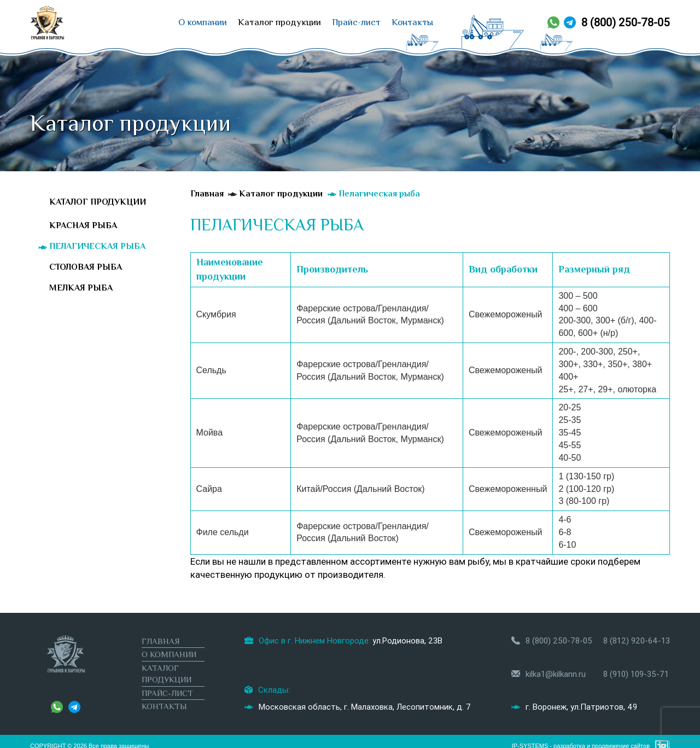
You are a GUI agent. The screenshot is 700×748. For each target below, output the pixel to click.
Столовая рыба (86, 267)
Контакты (412, 22)
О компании (203, 22)
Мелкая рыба (81, 288)
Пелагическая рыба (97, 246)
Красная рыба (83, 225)
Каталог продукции (279, 22)
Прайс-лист (356, 22)
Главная (161, 641)
